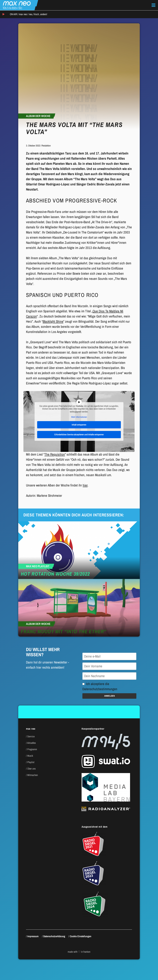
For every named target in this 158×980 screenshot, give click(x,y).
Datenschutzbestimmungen (100, 689)
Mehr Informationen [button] (79, 417)
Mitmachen (33, 775)
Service (31, 736)
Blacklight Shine (53, 321)
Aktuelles (32, 743)
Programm (32, 749)
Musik (30, 756)
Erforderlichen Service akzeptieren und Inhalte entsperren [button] (79, 434)
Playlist (31, 762)
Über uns (32, 769)
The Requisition (55, 454)
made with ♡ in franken (79, 952)
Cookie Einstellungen (81, 936)
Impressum (33, 936)
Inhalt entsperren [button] (79, 425)
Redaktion (46, 146)
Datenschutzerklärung (54, 936)
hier (85, 485)
